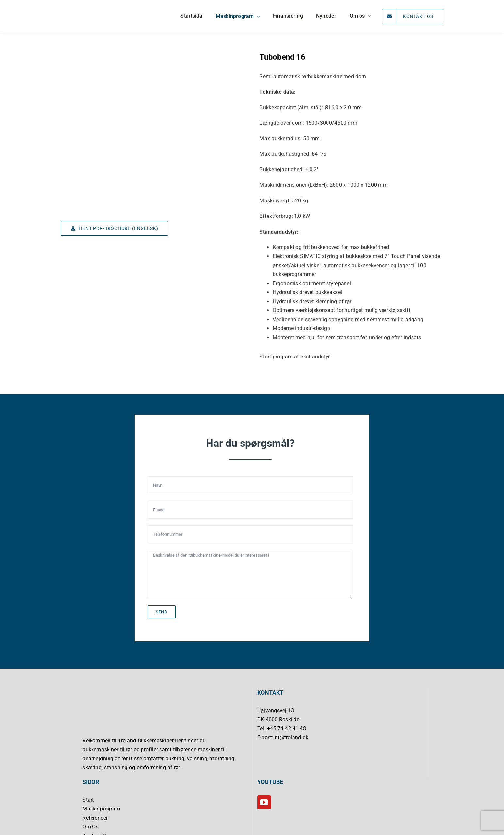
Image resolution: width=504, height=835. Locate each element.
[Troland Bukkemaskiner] (85, 5)
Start (88, 800)
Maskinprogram (101, 809)
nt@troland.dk (292, 737)
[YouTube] (264, 802)
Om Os (90, 827)
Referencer (95, 818)
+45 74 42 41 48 (286, 729)
